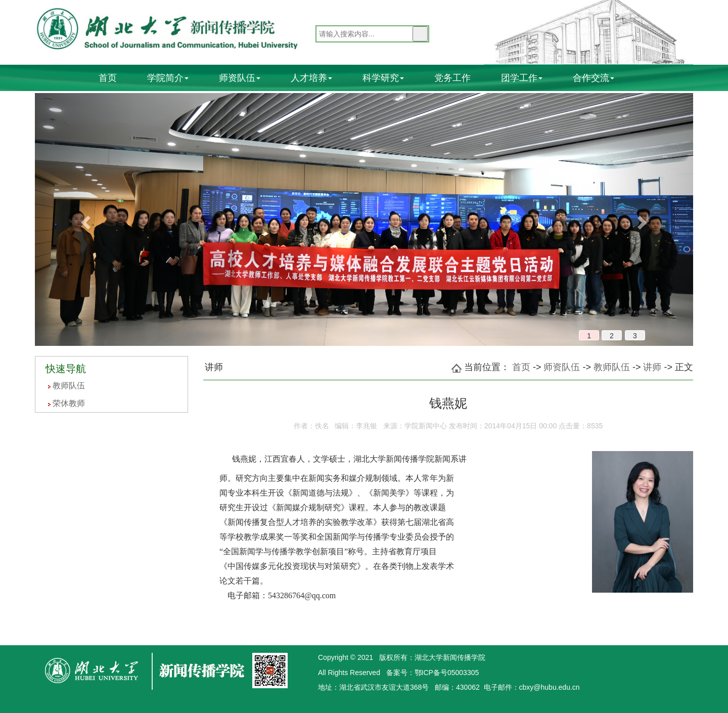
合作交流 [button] (594, 78)
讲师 (652, 367)
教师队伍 (69, 386)
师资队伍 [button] (240, 78)
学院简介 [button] (168, 78)
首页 (108, 78)
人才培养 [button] (311, 78)
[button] (84, 219)
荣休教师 (69, 403)
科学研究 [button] (383, 78)
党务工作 (452, 78)
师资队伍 (562, 367)
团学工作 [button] (522, 78)
